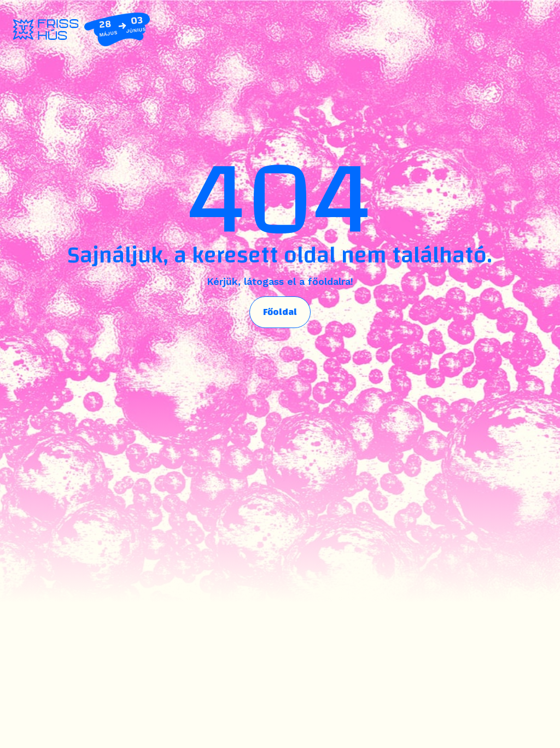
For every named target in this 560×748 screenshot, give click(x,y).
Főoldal (280, 312)
